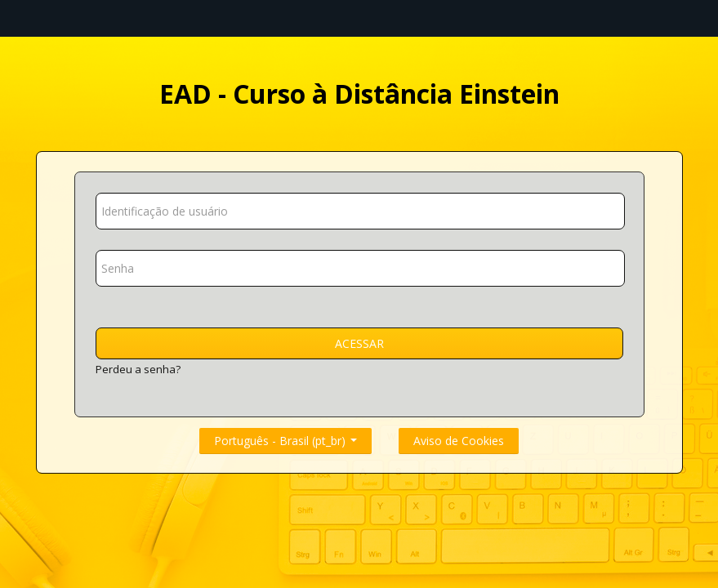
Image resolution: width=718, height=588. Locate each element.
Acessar (359, 343)
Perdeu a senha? (138, 369)
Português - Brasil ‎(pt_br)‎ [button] (285, 437)
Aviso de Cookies (459, 441)
